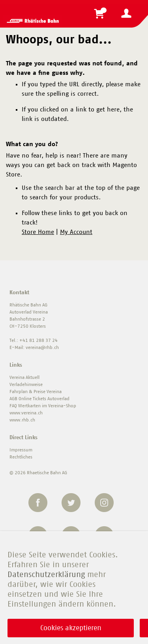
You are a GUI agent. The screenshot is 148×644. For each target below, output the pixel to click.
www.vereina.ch (26, 413)
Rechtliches (21, 457)
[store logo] (33, 21)
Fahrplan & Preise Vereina (36, 392)
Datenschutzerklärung (46, 575)
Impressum (21, 450)
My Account (76, 232)
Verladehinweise (26, 384)
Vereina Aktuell (24, 377)
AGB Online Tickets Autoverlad (39, 399)
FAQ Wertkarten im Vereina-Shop (43, 406)
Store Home (38, 232)
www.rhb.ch (22, 420)
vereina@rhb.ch (42, 347)
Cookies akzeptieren (71, 628)
